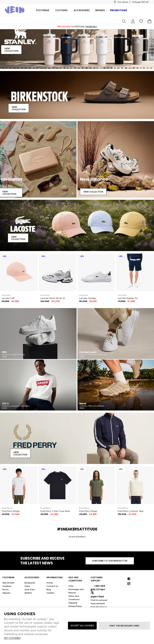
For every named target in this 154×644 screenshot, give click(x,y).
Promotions (119, 10)
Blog (49, 590)
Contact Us (52, 586)
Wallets (28, 593)
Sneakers (7, 586)
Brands (100, 10)
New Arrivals (8, 583)
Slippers (7, 593)
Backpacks (30, 583)
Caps (27, 586)
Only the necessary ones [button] (124, 626)
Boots (6, 590)
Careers (50, 593)
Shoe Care (30, 590)
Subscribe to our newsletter (110, 561)
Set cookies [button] (12, 638)
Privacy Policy (75, 606)
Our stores (123, 2)
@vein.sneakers (77, 537)
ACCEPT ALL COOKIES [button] (82, 626)
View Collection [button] (11, 50)
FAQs (71, 586)
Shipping (73, 603)
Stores (50, 583)
